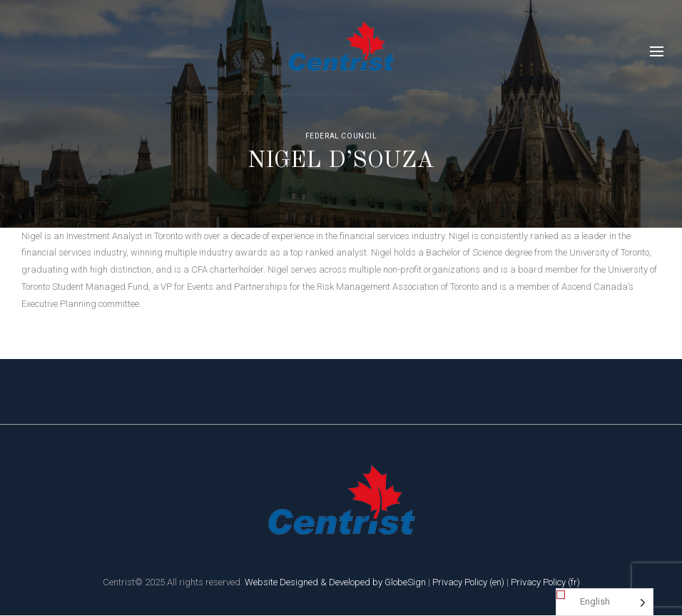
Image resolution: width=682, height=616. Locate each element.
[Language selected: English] (605, 602)
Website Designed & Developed (307, 582)
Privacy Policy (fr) (545, 582)
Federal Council (341, 136)
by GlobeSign (399, 582)
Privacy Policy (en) (468, 582)
